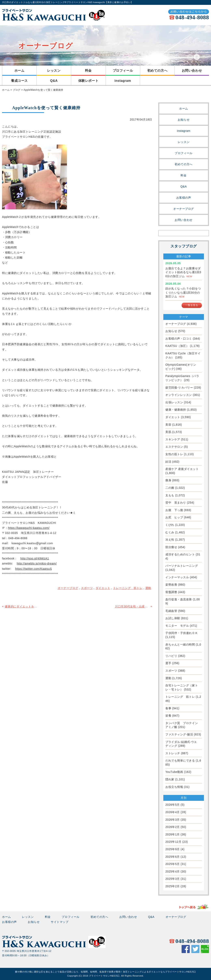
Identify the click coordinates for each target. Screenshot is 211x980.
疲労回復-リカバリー (179, 388)
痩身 (168, 480)
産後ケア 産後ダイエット (182, 469)
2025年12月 (173, 842)
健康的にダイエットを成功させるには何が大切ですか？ (22, 606)
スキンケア (173, 439)
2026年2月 (173, 827)
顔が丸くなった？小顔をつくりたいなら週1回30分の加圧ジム (183, 292)
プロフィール (123, 71)
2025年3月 (173, 879)
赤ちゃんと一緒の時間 (180, 644)
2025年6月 (173, 857)
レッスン (54, 71)
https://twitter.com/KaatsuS (34, 569)
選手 (168, 663)
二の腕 (170, 488)
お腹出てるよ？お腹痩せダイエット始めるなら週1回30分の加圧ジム (183, 272)
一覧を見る (192, 305)
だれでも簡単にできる (180, 761)
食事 (168, 708)
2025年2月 (173, 886)
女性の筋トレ (174, 454)
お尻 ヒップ (174, 517)
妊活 (168, 462)
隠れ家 (170, 779)
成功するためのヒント (180, 554)
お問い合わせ (192, 71)
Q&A (54, 81)
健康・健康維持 (176, 410)
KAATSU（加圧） (177, 346)
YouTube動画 (174, 772)
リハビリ (171, 656)
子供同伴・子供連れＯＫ (182, 633)
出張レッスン (174, 402)
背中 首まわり (176, 503)
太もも (170, 495)
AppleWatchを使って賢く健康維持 (43, 90)
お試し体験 (173, 618)
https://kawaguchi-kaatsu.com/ (29, 528)
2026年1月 (173, 834)
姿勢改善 (171, 585)
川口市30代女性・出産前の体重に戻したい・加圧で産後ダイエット (132, 606)
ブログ (17, 90)
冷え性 (170, 540)
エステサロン (174, 447)
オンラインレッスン (179, 395)
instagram (123, 81)
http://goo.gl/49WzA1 (35, 558)
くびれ (170, 525)
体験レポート (88, 81)
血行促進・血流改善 (179, 599)
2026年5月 (173, 805)
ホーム (19, 71)
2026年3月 (173, 820)
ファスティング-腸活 (179, 734)
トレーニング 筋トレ (180, 697)
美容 (168, 425)
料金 (88, 71)
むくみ (170, 532)
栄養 (168, 716)
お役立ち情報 (174, 787)
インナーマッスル (177, 577)
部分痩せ (171, 547)
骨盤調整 (171, 592)
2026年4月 (173, 812)
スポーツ (171, 671)
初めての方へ (157, 71)
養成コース (19, 81)
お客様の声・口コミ (179, 339)
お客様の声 (184, 198)
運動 (168, 678)
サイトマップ (60, 922)
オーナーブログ (184, 209)
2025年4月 (173, 871)
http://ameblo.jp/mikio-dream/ (37, 563)
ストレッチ (173, 753)
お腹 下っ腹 (174, 510)
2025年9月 (173, 849)
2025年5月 (173, 864)
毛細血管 (171, 611)
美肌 (168, 432)
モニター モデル (177, 626)
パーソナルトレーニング (182, 566)
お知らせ (184, 120)
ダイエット (173, 417)
